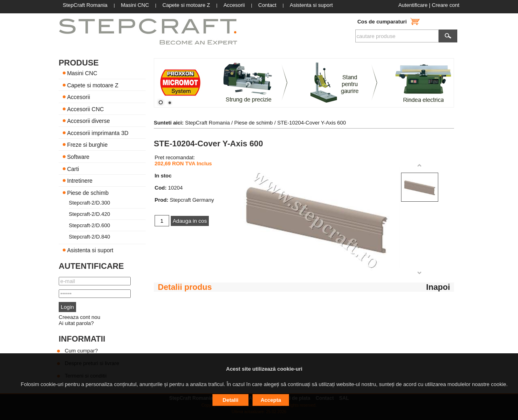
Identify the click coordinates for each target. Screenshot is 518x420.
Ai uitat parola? (76, 323)
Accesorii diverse (89, 121)
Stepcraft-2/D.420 (89, 214)
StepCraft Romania (207, 123)
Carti (73, 169)
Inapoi (438, 287)
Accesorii (79, 97)
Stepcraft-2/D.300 (89, 203)
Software (78, 157)
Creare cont (446, 5)
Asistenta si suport (90, 250)
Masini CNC (82, 73)
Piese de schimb (88, 192)
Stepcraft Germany (192, 200)
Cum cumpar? (81, 351)
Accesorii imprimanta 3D (98, 133)
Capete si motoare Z (93, 85)
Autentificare (413, 5)
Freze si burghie (87, 145)
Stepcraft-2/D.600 (89, 225)
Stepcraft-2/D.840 (89, 237)
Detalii (230, 400)
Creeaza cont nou (80, 317)
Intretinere (80, 181)
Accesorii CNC (86, 109)
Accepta (271, 400)
